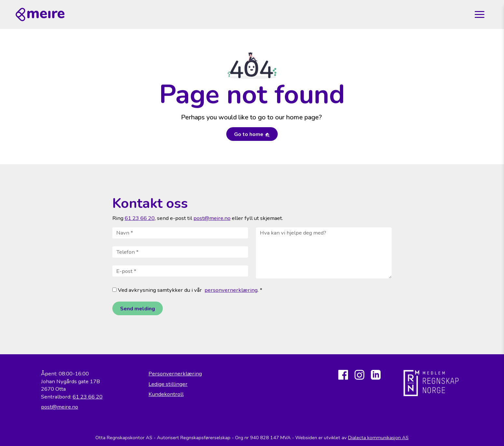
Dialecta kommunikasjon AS (378, 438)
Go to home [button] (252, 134)
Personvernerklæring (175, 374)
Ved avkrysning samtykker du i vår (157, 290)
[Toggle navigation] (480, 15)
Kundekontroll (166, 394)
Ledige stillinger (168, 384)
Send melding (138, 309)
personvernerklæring (231, 290)
